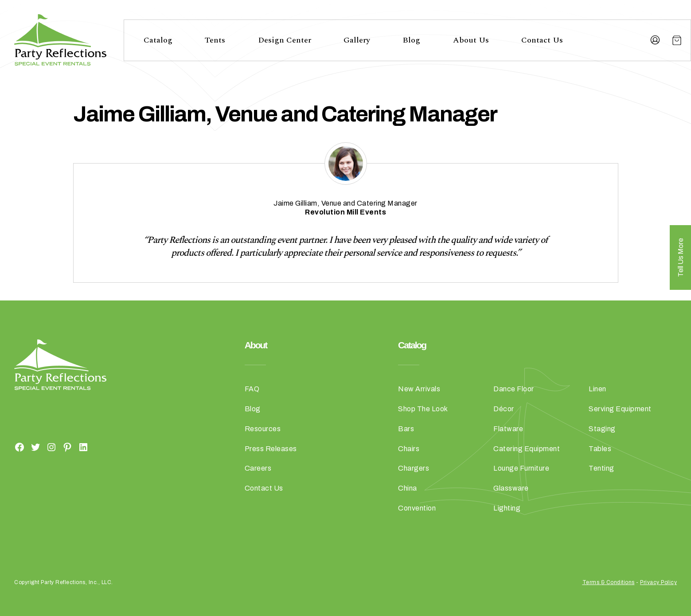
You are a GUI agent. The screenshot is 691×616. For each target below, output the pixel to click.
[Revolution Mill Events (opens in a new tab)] (345, 212)
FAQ (252, 389)
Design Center (285, 40)
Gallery (357, 40)
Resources (263, 429)
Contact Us (542, 40)
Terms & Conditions (609, 582)
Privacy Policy (658, 582)
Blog (411, 40)
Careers (258, 468)
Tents (215, 40)
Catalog (158, 40)
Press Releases (271, 449)
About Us (471, 40)
